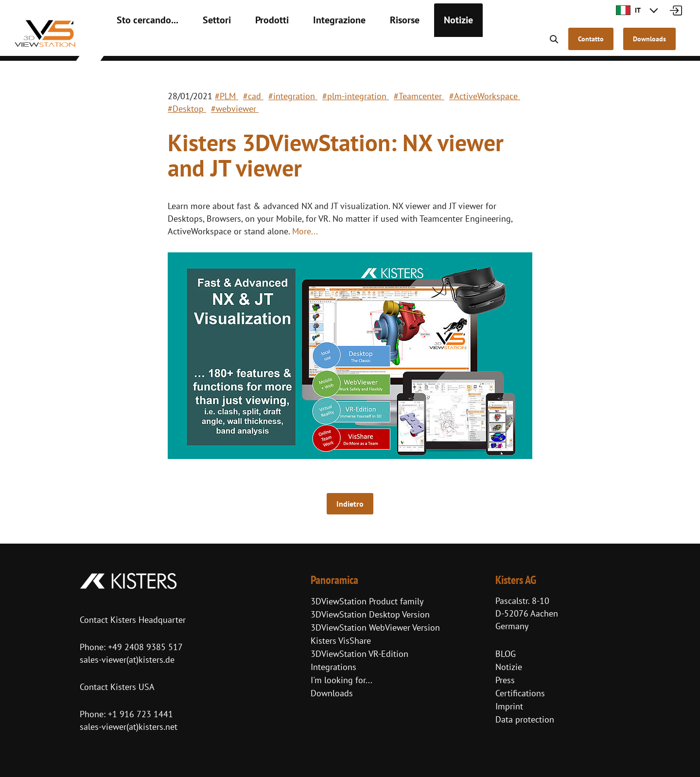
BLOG (506, 654)
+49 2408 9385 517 (144, 647)
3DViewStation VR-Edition (359, 654)
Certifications (520, 693)
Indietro (350, 504)
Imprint (509, 706)
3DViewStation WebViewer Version (375, 627)
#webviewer (235, 109)
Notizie (418, 44)
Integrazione (312, 44)
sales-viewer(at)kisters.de (127, 660)
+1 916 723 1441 (140, 714)
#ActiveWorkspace (485, 96)
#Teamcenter (419, 96)
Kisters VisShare (341, 641)
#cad (253, 96)
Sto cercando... (141, 44)
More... (305, 231)
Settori (202, 44)
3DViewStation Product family (367, 601)
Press (505, 680)
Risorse (370, 44)
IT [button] (628, 10)
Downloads (332, 693)
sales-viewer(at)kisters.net (129, 727)
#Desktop (187, 109)
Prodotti (252, 44)
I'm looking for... (341, 680)
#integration (293, 96)
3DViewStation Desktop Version (370, 614)
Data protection (525, 719)
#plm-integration (356, 96)
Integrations (333, 667)
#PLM (227, 96)
